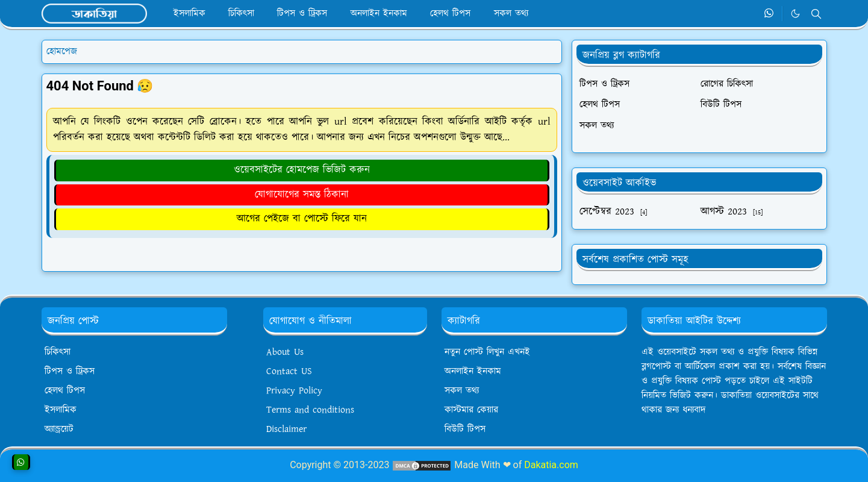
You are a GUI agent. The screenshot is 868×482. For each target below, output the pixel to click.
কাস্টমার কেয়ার (471, 410)
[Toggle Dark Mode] (795, 14)
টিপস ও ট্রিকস (70, 371)
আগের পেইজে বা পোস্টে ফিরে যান (302, 219)
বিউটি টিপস (465, 429)
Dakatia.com (551, 465)
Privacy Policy (294, 391)
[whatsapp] (770, 14)
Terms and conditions (310, 410)
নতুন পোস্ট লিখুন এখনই (487, 352)
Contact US (289, 371)
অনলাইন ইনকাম (473, 371)
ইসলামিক (61, 410)
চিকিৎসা (58, 352)
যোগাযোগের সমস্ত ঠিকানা (302, 195)
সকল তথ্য (462, 391)
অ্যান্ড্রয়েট (59, 429)
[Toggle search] (816, 14)
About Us (285, 352)
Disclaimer (286, 429)
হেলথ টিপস (65, 391)
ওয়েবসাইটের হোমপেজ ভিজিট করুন (302, 170)
